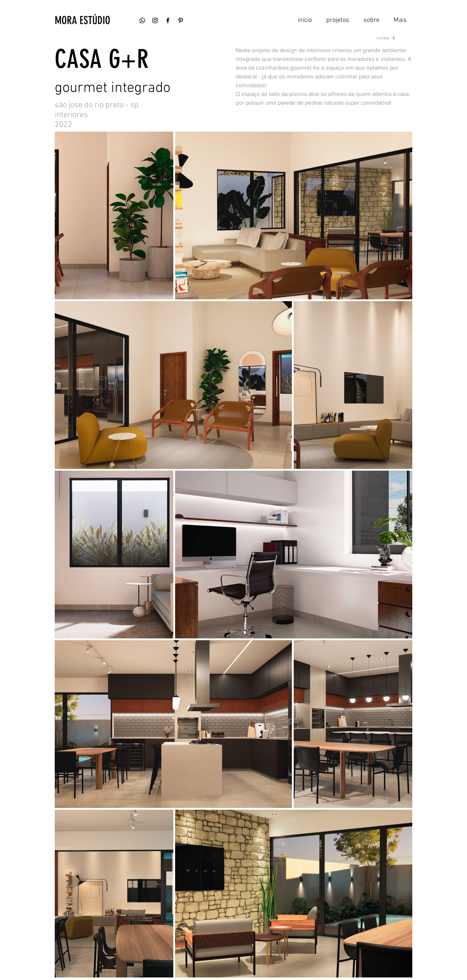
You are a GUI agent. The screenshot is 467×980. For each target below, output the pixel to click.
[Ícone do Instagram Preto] (155, 20)
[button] (97, 20)
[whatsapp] (142, 20)
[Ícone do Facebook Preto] (168, 20)
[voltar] (386, 38)
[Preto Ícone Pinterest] (181, 20)
